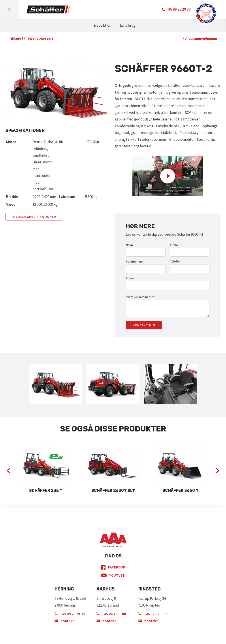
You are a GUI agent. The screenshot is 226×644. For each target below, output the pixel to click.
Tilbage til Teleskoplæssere (31, 38)
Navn (129, 245)
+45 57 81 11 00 (153, 614)
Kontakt (64, 621)
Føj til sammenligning (200, 38)
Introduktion (101, 25)
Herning (64, 589)
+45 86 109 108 (111, 614)
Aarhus (105, 589)
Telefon (175, 261)
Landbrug (128, 25)
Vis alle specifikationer (34, 217)
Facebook (113, 567)
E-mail (130, 278)
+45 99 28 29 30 (70, 614)
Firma (174, 245)
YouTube (113, 576)
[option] (46, 470)
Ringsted (150, 589)
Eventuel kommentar (140, 297)
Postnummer (135, 261)
